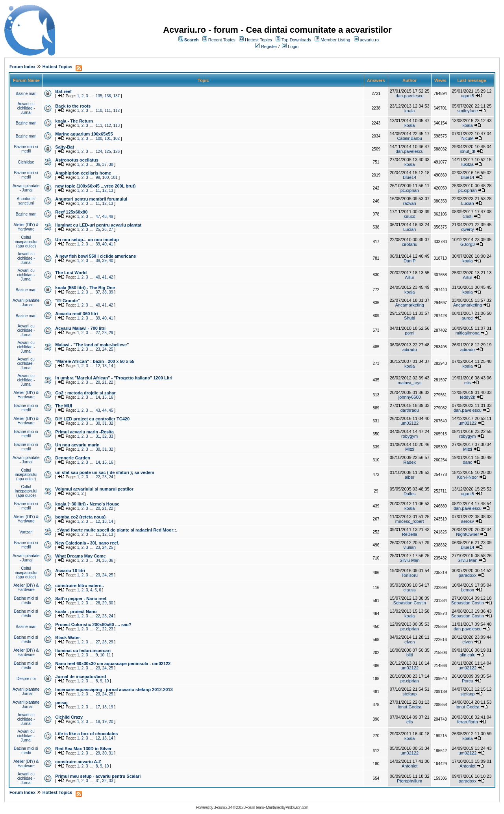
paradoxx (468, 575)
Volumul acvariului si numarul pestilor (94, 489)
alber (409, 477)
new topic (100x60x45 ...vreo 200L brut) (95, 186)
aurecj (467, 318)
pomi (409, 333)
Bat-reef (63, 91)
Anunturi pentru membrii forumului (91, 199)
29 (111, 333)
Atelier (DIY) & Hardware (26, 227)
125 (108, 151)
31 (105, 423)
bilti (410, 655)
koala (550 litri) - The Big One (85, 288)
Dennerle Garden (73, 458)
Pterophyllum (409, 781)
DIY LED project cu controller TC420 (92, 419)
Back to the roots (73, 106)
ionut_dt (468, 151)
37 (105, 164)
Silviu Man (410, 560)
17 (98, 707)
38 (111, 164)
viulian (410, 547)
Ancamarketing (410, 305)
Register (269, 46)
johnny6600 (410, 397)
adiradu (410, 349)
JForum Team (254, 807)
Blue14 (409, 177)
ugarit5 (468, 96)
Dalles (410, 494)
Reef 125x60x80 (71, 212)
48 (105, 217)
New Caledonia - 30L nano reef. (87, 543)
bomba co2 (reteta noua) (80, 517)
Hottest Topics (258, 40)
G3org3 (468, 244)
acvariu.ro (369, 40)
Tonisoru (409, 575)
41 (111, 244)
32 (111, 423)
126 (116, 151)
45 (111, 410)
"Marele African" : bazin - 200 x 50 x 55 (95, 361)
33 (111, 436)
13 (111, 190)
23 (98, 349)
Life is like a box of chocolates (86, 734)
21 (105, 382)
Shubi (409, 318)
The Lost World (71, 273)
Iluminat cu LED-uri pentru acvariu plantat (98, 225)
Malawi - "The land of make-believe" (92, 345)
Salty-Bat (65, 147)
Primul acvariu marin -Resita (84, 432)
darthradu (410, 410)
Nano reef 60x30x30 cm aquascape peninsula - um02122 (113, 663)
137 (116, 96)
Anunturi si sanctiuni (26, 201)
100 (99, 138)
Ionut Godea (410, 707)
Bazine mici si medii (26, 149)
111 (108, 111)
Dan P (410, 261)
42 (111, 277)
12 (105, 190)
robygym (409, 436)
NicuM (468, 138)
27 (111, 230)
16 (111, 397)
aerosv (468, 521)
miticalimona (468, 333)
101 (108, 138)
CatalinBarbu (409, 138)
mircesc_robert (410, 521)
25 (98, 230)
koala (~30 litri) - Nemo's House (87, 504)
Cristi (468, 216)
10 (102, 655)
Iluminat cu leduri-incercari (83, 650)
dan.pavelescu (410, 96)
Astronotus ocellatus (77, 160)
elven (409, 642)
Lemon (468, 590)
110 (99, 111)
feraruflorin (468, 722)
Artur (409, 277)
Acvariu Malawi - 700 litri (80, 328)
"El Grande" (67, 301)
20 (98, 382)
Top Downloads (296, 40)
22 (111, 382)
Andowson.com (297, 807)
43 (98, 410)
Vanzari (26, 532)
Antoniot (409, 766)
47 (98, 217)
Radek (409, 462)
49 (111, 217)
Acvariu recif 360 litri (76, 314)
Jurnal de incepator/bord (81, 676)
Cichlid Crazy (69, 717)
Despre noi (26, 679)
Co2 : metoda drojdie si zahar (85, 393)
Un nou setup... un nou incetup (87, 240)
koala (409, 111)
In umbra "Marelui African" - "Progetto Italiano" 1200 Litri (114, 378)
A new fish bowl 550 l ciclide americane (95, 256)
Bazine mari (26, 94)
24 (105, 349)
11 (98, 190)
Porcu (468, 681)
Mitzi (410, 449)
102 (116, 138)
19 (111, 707)
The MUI (64, 406)
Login (293, 46)
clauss (410, 590)
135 (99, 96)
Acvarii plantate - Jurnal (26, 188)
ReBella (410, 534)
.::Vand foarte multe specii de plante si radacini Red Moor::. (116, 530)
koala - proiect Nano (76, 611)
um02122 (409, 423)
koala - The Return (74, 121)
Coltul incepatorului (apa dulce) (26, 242)
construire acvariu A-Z (78, 762)
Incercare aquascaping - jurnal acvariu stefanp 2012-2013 (114, 689)
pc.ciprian (410, 190)
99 (98, 177)
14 (111, 366)
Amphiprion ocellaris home (83, 173)
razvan (410, 203)
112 (116, 111)
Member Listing (335, 40)
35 (105, 560)
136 (108, 96)
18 (105, 707)
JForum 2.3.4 (223, 807)
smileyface (467, 111)
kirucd (410, 216)
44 (105, 410)
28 (105, 333)
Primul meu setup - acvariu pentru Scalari (98, 776)
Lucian (467, 203)
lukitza (468, 164)
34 (98, 560)
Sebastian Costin (410, 603)
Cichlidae (26, 162)
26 (105, 230)
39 (98, 244)
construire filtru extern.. (79, 585)
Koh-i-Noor (468, 477)
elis (468, 383)
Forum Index (22, 67)
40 (105, 244)
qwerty (467, 229)
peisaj (61, 702)
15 (105, 397)
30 (98, 423)
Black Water (68, 637)
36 (98, 164)
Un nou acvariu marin (77, 445)
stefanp (409, 694)
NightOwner (467, 534)
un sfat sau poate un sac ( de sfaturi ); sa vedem (105, 472)
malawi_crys (410, 383)
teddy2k (468, 397)
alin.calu (467, 655)
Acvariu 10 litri (70, 571)
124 (99, 151)
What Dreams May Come (80, 556)
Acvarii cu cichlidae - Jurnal (26, 108)
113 (116, 125)
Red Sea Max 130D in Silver (83, 749)
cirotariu (410, 244)
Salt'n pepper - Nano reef (81, 598)
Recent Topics (222, 40)
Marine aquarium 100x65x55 (84, 134)
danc (467, 462)
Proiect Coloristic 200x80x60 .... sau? (93, 624)
